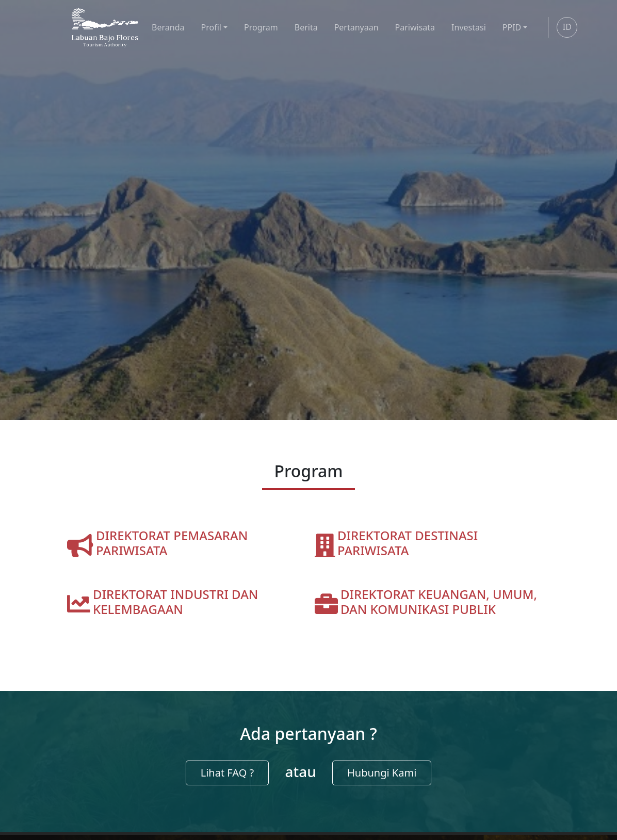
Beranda (168, 27)
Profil (211, 27)
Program (261, 27)
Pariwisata (415, 27)
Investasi (469, 27)
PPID (512, 27)
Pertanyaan (356, 27)
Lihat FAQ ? (228, 773)
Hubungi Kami (382, 773)
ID (567, 27)
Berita (306, 27)
